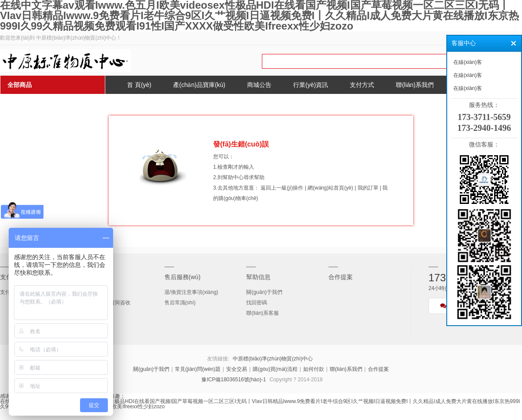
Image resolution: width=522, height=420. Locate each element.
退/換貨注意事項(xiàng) (191, 292)
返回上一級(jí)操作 (282, 188)
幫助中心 (233, 177)
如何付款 (314, 369)
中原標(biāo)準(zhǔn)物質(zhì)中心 (273, 359)
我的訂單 (368, 188)
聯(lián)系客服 (263, 313)
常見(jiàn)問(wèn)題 (198, 369)
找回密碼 (257, 303)
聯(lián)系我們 (346, 369)
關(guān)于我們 (264, 292)
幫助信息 (258, 277)
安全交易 (237, 369)
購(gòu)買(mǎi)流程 (275, 369)
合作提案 (341, 277)
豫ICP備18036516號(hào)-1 (234, 380)
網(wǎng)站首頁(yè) (330, 188)
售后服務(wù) (182, 277)
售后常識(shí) (180, 303)
